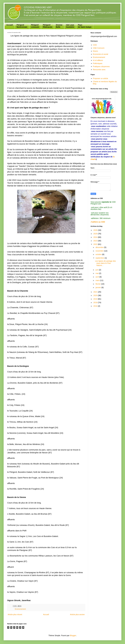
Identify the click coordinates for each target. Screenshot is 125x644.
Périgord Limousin (35, 26)
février (98, 284)
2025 (96, 234)
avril (97, 277)
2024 (96, 237)
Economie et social (100, 54)
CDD (95, 45)
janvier (98, 287)
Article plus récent (15, 614)
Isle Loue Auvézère (70, 26)
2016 (96, 306)
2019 (96, 299)
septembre (100, 258)
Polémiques (98, 63)
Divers (95, 51)
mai (97, 273)
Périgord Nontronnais (22, 26)
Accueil (10, 25)
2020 (96, 295)
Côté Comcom (99, 48)
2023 (96, 241)
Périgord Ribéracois (48, 26)
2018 (96, 302)
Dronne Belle (59, 26)
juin (97, 270)
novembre (100, 251)
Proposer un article (100, 78)
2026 (96, 230)
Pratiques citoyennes (101, 66)
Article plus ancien (77, 614)
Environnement (20, 609)
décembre (100, 247)
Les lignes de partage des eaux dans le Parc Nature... (105, 263)
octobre (99, 254)
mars (98, 280)
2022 (96, 244)
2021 (96, 292)
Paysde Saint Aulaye (85, 26)
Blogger (73, 635)
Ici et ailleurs (98, 60)
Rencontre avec (99, 70)
